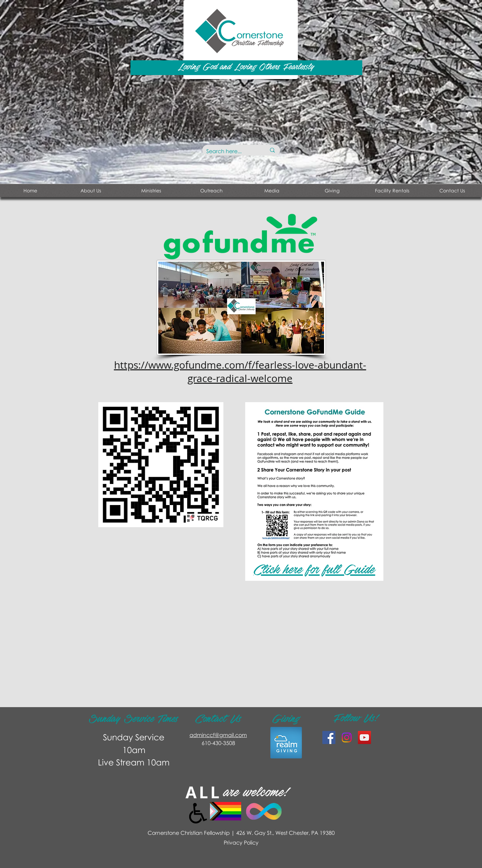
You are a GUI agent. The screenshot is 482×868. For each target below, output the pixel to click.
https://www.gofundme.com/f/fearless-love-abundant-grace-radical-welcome (240, 372)
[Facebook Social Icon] (329, 737)
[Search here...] (231, 151)
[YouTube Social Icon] (364, 737)
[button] (151, 191)
